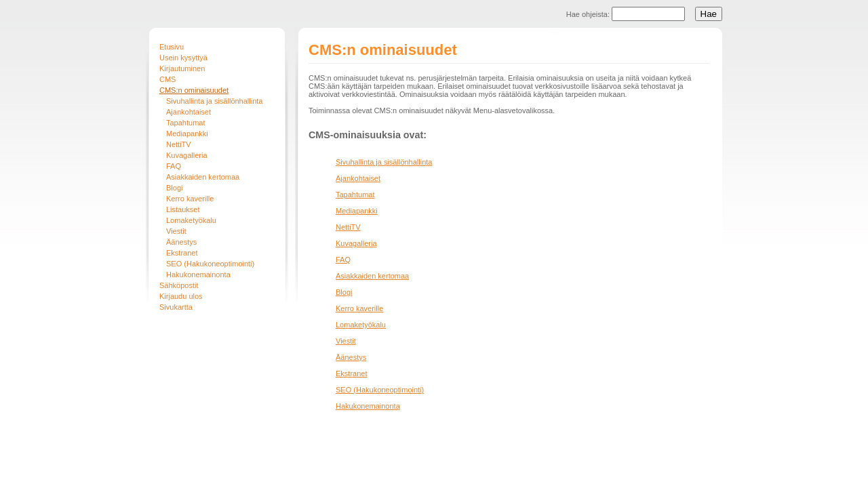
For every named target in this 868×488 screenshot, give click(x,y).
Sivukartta (176, 307)
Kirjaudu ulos (181, 296)
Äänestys (181, 242)
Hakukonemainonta (198, 274)
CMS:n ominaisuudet (194, 90)
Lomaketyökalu (191, 220)
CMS (167, 79)
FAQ (174, 166)
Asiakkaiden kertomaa (203, 177)
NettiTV (179, 144)
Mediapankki (187, 134)
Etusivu (172, 47)
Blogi (174, 188)
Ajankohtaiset (189, 112)
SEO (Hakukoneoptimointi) (210, 264)
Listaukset (183, 209)
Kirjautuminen (182, 68)
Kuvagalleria (187, 155)
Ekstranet (182, 253)
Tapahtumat (185, 123)
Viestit (176, 231)
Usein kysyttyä (183, 58)
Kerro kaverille (190, 199)
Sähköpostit (179, 285)
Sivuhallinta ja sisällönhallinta (214, 101)
